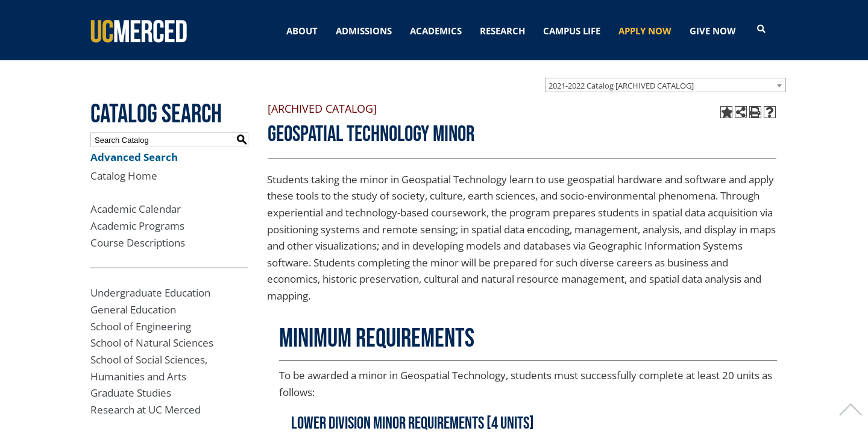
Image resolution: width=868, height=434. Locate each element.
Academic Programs (137, 226)
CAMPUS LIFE (572, 31)
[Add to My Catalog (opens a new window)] (726, 112)
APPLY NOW (645, 31)
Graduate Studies (131, 393)
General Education (133, 310)
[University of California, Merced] (139, 30)
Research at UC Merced (146, 410)
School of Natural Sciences (152, 343)
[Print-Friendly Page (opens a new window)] (755, 112)
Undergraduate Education (150, 293)
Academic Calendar (136, 209)
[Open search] (761, 30)
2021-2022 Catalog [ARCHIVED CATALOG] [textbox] (621, 86)
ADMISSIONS (364, 31)
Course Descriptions (138, 243)
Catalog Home (124, 176)
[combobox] (665, 85)
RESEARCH (502, 31)
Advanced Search (134, 157)
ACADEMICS (436, 31)
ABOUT (302, 31)
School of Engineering (141, 326)
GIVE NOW (713, 31)
